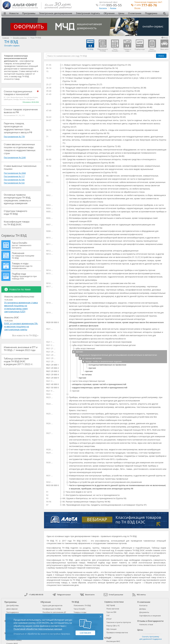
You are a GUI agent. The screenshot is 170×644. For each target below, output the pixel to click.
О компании (135, 13)
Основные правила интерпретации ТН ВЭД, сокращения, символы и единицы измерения (17, 199)
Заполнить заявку (14, 640)
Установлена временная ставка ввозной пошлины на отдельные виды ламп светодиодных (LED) (21, 307)
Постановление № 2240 (15, 157)
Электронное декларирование (56, 13)
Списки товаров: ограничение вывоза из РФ (21, 111)
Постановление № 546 (14, 180)
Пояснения (26, 255)
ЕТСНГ (109, 619)
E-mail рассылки (113, 595)
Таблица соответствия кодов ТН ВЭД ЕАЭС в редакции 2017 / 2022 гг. (18, 361)
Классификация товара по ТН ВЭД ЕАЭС (17, 223)
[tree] (106, 285)
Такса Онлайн (26, 245)
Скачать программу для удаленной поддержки (151, 638)
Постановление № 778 (14, 137)
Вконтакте (87, 595)
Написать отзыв (146, 624)
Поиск (161, 56)
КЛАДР (108, 638)
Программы (29, 13)
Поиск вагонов (113, 609)
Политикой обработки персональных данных (38, 629)
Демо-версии (12, 609)
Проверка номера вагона (117, 632)
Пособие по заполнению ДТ (54, 612)
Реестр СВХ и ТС (113, 626)
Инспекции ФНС (113, 641)
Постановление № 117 (14, 176)
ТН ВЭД (11, 42)
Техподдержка (13, 612)
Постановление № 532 (14, 183)
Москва (137, 8)
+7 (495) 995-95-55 (34, 595)
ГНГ (108, 615)
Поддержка (151, 13)
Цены (121, 13)
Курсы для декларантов (52, 605)
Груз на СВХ (111, 612)
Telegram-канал (62, 595)
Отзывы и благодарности (150, 621)
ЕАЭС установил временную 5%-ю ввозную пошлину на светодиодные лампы (21, 326)
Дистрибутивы (13, 605)
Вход (165, 38)
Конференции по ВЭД (52, 609)
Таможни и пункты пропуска (119, 622)
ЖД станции (111, 629)
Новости (14, 13)
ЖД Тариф (111, 605)
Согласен (85, 633)
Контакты (103, 8)
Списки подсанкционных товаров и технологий (18, 93)
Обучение (109, 13)
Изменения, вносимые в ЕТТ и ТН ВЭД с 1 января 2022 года (21, 349)
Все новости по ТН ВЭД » (25, 335)
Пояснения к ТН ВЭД (82, 605)
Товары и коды (26, 266)
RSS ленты (139, 595)
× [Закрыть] (101, 616)
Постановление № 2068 (15, 173)
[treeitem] (113, 65)
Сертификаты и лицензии (150, 616)
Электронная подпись (88, 13)
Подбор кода (26, 276)
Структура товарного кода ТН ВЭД (15, 212)
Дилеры (113, 8)
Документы (144, 612)
